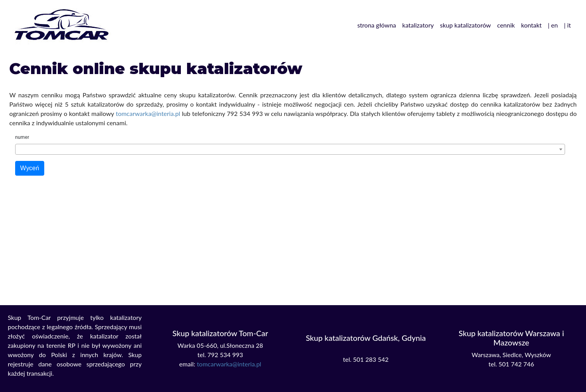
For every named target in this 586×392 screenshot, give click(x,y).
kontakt (531, 25)
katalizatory (418, 25)
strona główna (377, 25)
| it (567, 25)
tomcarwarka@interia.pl (148, 113)
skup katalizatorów (466, 25)
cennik (506, 25)
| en (553, 25)
